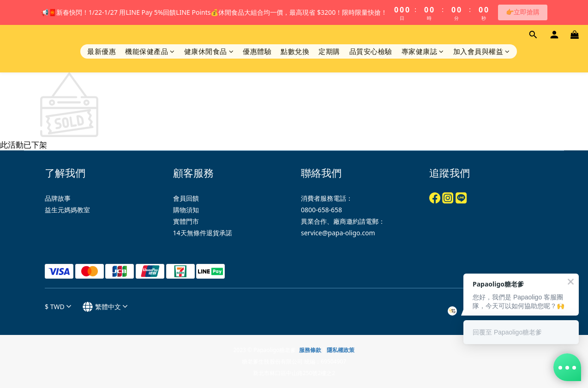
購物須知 (186, 210)
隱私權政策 (341, 350)
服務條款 (310, 350)
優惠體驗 (257, 51)
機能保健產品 (150, 51)
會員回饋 (186, 198)
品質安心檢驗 (371, 51)
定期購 (329, 51)
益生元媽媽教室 (67, 210)
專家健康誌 (423, 51)
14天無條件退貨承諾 (203, 233)
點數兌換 (295, 51)
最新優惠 (102, 51)
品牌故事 (58, 198)
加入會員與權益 (482, 51)
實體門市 (186, 221)
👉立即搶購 (523, 12)
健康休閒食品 (209, 51)
